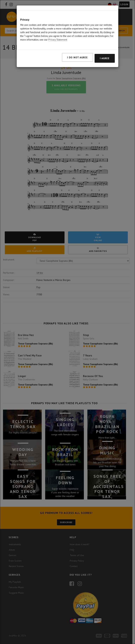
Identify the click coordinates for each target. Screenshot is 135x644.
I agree (105, 58)
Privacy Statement (58, 40)
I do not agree (77, 57)
